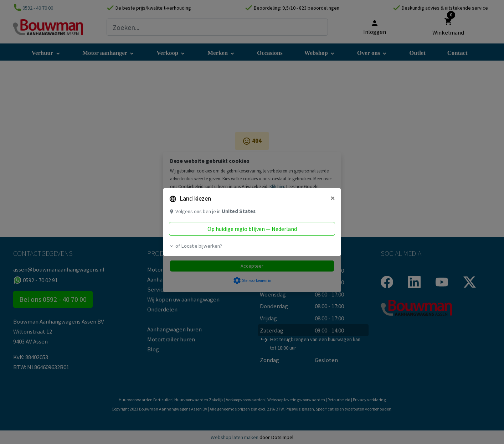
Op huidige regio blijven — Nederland (252, 229)
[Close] (333, 198)
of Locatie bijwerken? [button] (196, 246)
